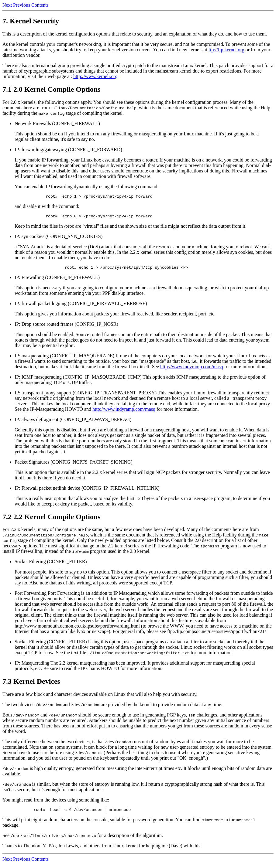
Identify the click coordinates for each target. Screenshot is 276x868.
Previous (22, 5)
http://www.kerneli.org (95, 76)
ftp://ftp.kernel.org (226, 50)
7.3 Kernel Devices (31, 684)
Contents (40, 5)
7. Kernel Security (31, 21)
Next (7, 5)
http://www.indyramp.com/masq (192, 369)
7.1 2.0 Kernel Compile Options (52, 89)
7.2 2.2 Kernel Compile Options (52, 519)
